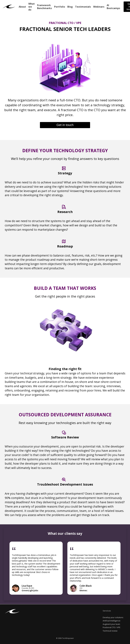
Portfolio (60, 7)
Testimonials (83, 7)
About (22, 7)
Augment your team (111, 624)
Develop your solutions (113, 617)
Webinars (99, 7)
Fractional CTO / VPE (112, 627)
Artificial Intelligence (112, 621)
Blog (70, 7)
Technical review (110, 631)
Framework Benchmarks (44, 7)
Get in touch (65, 125)
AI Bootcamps (113, 7)
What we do (32, 7)
